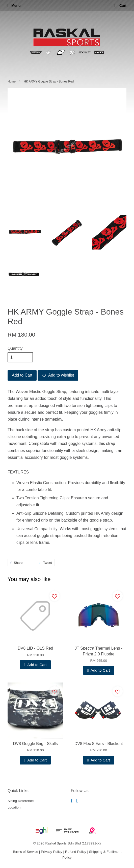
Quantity (15, 348)
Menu (14, 6)
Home (12, 81)
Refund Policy (76, 852)
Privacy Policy (52, 852)
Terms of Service (25, 852)
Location (14, 807)
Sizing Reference (21, 801)
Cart (120, 6)
